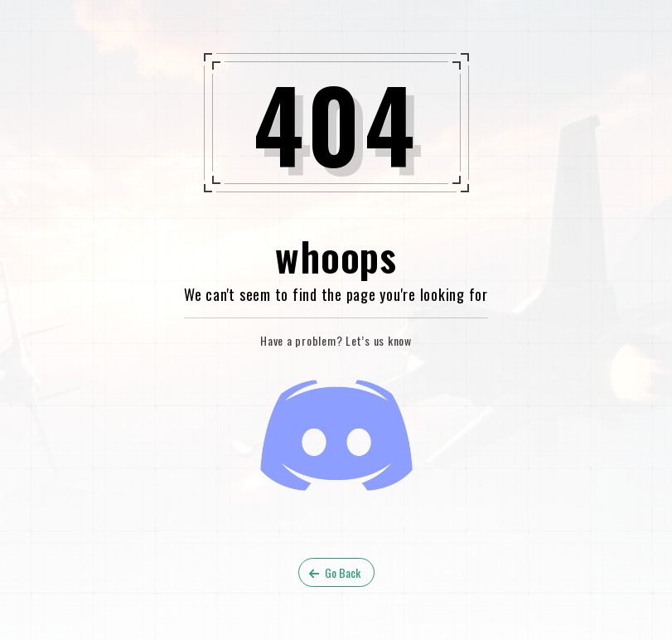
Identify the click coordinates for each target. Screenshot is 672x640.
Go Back (335, 572)
